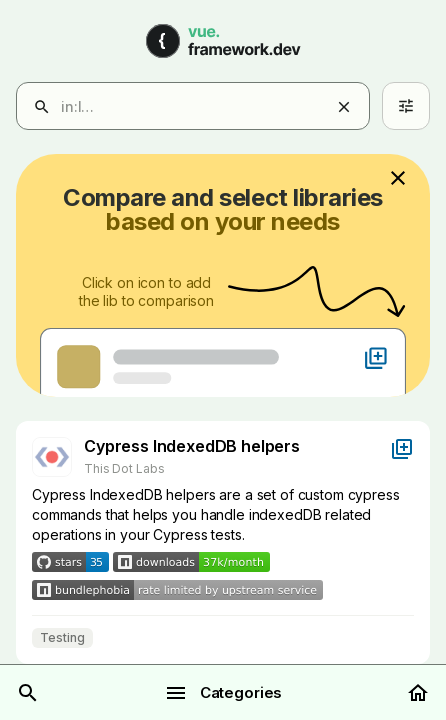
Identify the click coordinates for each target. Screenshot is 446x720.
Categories (223, 693)
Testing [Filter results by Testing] (62, 638)
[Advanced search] (406, 106)
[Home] (418, 693)
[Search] (28, 693)
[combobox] (208, 107)
